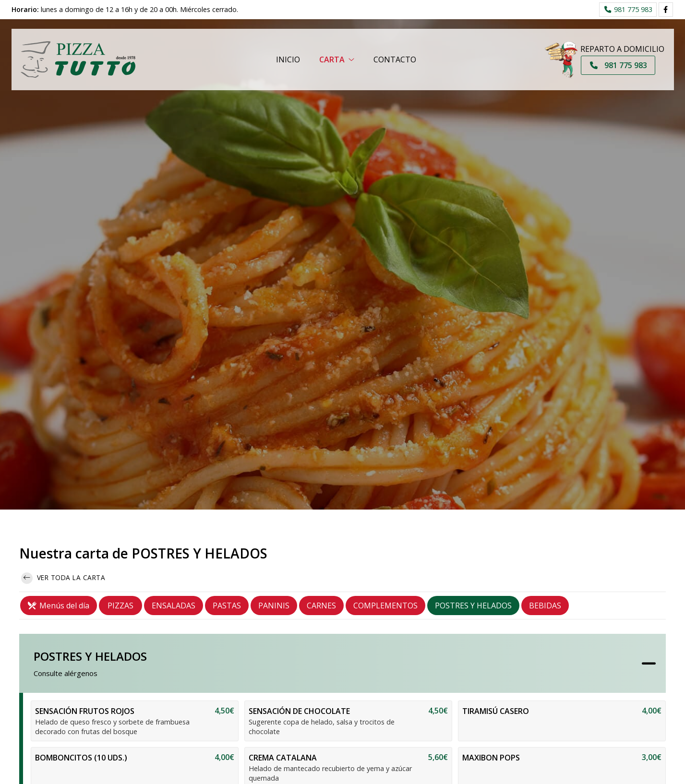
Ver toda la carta (63, 578)
